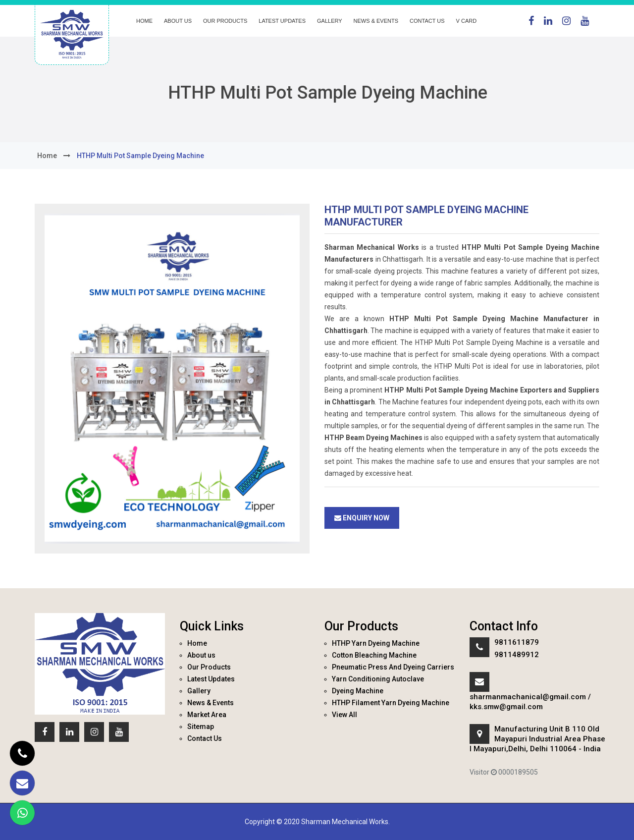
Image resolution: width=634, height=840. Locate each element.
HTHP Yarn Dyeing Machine (376, 643)
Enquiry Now (362, 518)
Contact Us (427, 21)
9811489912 (517, 655)
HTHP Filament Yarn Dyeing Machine (391, 703)
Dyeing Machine (358, 691)
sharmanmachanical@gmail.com (528, 697)
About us (178, 21)
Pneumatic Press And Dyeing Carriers (393, 667)
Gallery (330, 21)
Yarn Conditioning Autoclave (378, 679)
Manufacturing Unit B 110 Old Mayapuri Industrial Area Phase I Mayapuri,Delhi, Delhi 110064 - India (537, 739)
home (47, 156)
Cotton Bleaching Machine (374, 655)
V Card (467, 21)
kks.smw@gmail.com (506, 707)
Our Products (225, 21)
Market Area (207, 715)
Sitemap (201, 727)
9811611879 (517, 642)
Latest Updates (282, 21)
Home (144, 21)
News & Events (376, 21)
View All (344, 715)
